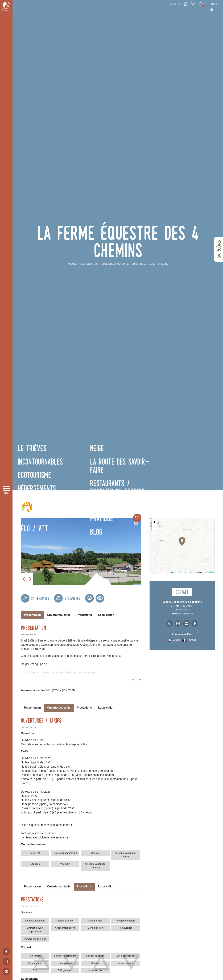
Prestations (84, 615)
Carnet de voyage (188, 7)
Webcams (173, 7)
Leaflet (174, 572)
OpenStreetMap (187, 572)
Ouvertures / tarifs (59, 615)
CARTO (210, 572)
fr (200, 8)
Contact (163, 8)
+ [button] (154, 523)
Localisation (106, 615)
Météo (181, 7)
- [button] (154, 528)
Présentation (32, 708)
